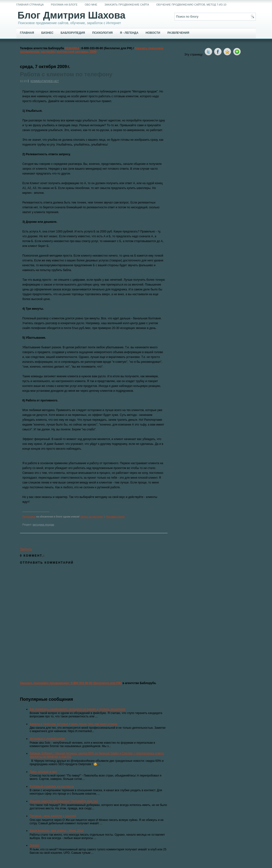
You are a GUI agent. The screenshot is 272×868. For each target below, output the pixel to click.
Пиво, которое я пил (43, 772)
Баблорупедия (73, 33)
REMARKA (72, 48)
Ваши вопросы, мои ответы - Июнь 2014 (57, 831)
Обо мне (91, 5)
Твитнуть (26, 549)
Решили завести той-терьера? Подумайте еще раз (64, 801)
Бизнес (47, 33)
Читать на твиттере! (92, 517)
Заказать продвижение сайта (127, 5)
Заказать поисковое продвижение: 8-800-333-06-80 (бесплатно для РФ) (71, 683)
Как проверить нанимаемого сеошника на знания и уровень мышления (78, 709)
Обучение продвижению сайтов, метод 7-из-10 (191, 5)
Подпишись (29, 517)
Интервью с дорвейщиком (47, 739)
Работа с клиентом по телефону (66, 74)
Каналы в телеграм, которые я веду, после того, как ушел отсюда (74, 724)
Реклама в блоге (115, 517)
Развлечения (178, 33)
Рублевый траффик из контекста (52, 786)
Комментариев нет (45, 81)
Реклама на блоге (64, 5)
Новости (153, 33)
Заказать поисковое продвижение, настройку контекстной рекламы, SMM (92, 50)
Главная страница (30, 5)
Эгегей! (35, 845)
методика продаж (43, 525)
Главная (27, 33)
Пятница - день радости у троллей (53, 816)
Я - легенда (129, 33)
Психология (102, 33)
